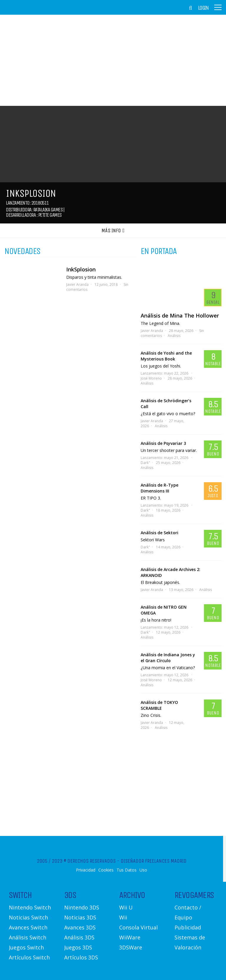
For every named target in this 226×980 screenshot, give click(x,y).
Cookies (106, 870)
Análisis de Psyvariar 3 (163, 443)
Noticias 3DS (80, 917)
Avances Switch (28, 927)
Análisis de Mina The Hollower (180, 315)
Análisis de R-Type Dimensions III (159, 488)
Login (203, 8)
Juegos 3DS (78, 947)
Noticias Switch (28, 917)
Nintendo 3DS (82, 907)
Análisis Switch (28, 937)
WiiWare (130, 937)
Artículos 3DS (81, 957)
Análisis (174, 336)
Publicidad (188, 927)
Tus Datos (127, 870)
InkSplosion (81, 269)
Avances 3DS (80, 927)
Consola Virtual (138, 927)
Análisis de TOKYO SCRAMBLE (159, 705)
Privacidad (86, 870)
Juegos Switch (26, 947)
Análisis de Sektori (159, 533)
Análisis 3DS (79, 937)
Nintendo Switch (30, 907)
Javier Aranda (77, 284)
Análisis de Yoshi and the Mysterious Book (166, 356)
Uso (143, 870)
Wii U (126, 907)
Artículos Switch (29, 957)
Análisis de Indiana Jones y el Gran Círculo (168, 658)
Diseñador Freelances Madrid (154, 861)
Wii (123, 917)
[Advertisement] (113, 60)
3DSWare (131, 947)
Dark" (145, 463)
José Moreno (151, 378)
